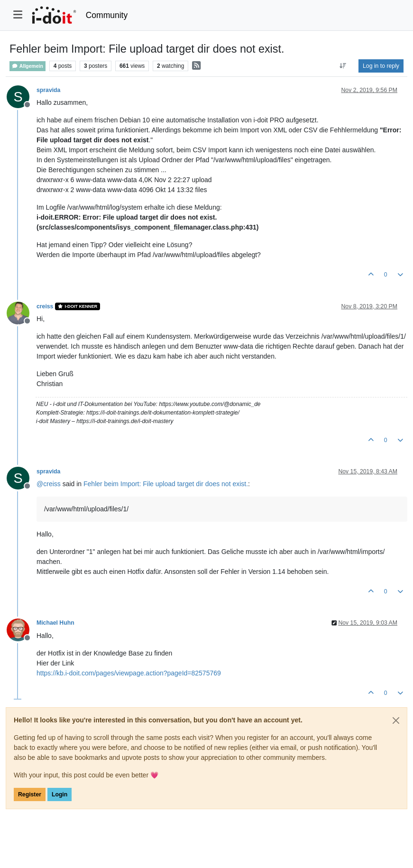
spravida (48, 90)
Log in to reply (381, 66)
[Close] (396, 720)
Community (107, 15)
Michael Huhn (55, 623)
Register (30, 794)
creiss (45, 306)
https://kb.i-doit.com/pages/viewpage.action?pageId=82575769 (129, 673)
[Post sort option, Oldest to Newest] (343, 66)
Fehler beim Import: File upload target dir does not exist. (166, 484)
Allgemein (28, 66)
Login (60, 794)
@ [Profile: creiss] (49, 484)
